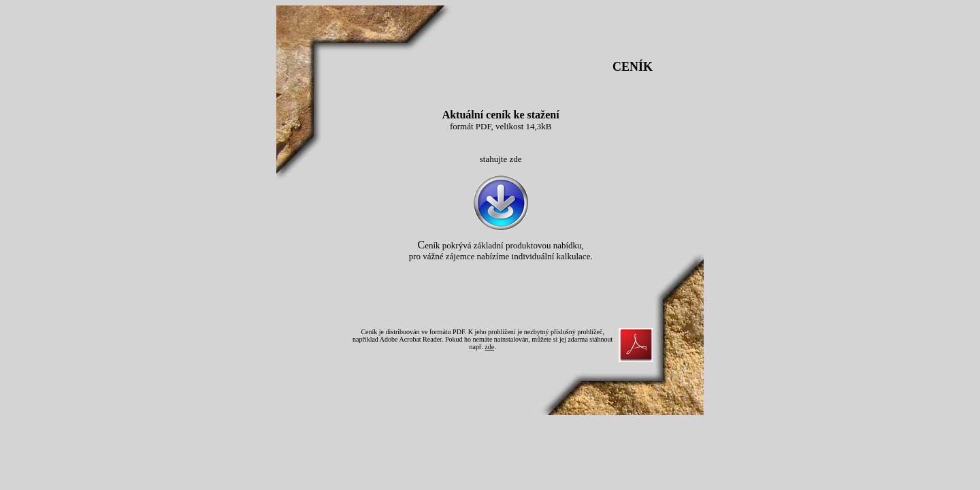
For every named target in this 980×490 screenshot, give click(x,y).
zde (489, 347)
